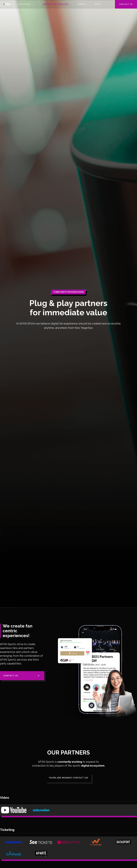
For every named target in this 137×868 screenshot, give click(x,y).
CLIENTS (81, 4)
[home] (7, 4)
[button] (26, 4)
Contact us (126, 4)
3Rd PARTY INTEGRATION (56, 4)
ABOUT (98, 4)
